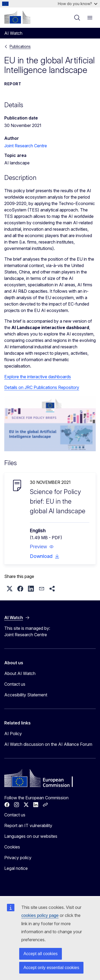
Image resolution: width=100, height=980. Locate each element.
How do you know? (78, 4)
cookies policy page (40, 915)
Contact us (15, 684)
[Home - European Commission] (17, 17)
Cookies (12, 847)
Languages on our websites (31, 836)
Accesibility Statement (26, 695)
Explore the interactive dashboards (38, 377)
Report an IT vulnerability (28, 825)
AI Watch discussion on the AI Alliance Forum (48, 744)
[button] (42, 547)
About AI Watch (20, 673)
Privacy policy (18, 858)
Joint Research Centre (26, 146)
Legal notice (16, 868)
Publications (20, 46)
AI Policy (13, 734)
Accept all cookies (41, 954)
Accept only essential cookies (51, 968)
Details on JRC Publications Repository (42, 387)
